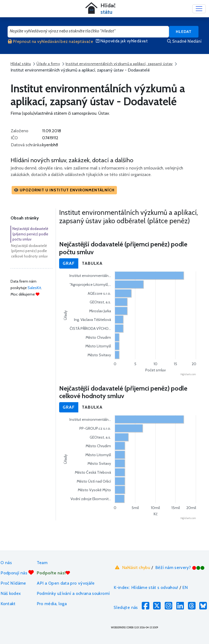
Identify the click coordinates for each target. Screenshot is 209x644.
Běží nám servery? (180, 567)
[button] (64, 190)
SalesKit (34, 288)
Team (42, 563)
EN (185, 587)
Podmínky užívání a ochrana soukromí (73, 593)
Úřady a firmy (48, 64)
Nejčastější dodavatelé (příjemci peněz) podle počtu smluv (30, 234)
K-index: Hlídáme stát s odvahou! (146, 587)
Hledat (184, 32)
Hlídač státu (21, 64)
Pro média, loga (52, 604)
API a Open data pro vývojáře (66, 583)
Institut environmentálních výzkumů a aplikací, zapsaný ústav (119, 64)
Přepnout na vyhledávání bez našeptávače (50, 42)
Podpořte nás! (53, 573)
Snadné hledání (184, 41)
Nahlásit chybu (132, 567)
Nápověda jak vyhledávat (122, 41)
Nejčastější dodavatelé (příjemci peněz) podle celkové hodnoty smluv (29, 251)
